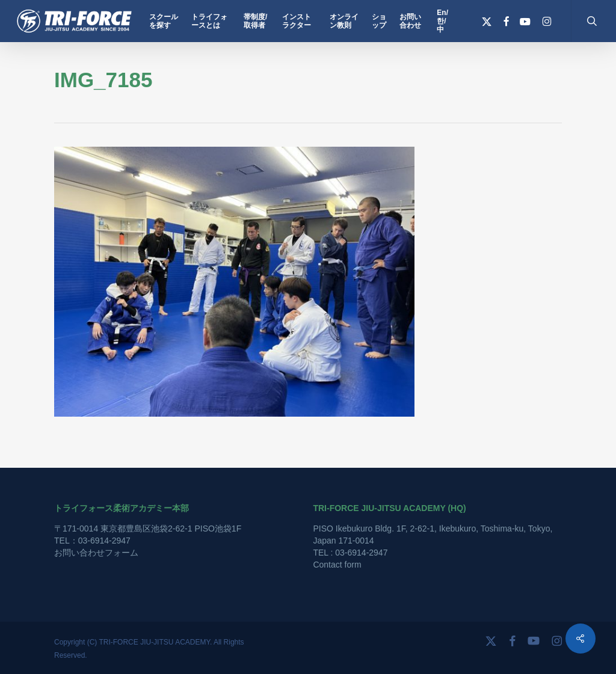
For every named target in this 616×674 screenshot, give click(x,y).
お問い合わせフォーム (96, 553)
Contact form (337, 565)
